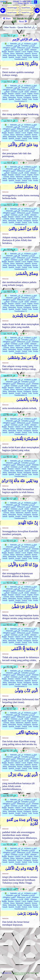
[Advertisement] (20, 951)
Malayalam (12, 55)
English (30, 52)
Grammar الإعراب (17, 50)
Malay (5, 55)
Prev (7, 18)
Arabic (27, 50)
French (36, 52)
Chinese (18, 52)
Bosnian (11, 52)
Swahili (18, 57)
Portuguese (27, 55)
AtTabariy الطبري (30, 44)
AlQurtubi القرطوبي (13, 46)
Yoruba (35, 57)
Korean (34, 53)
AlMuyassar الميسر (24, 48)
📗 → (7, 44)
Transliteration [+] (21, 59)
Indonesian (20, 53)
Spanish (11, 57)
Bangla (4, 52)
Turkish (24, 57)
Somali (5, 57)
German (6, 53)
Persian (20, 55)
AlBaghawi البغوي (9, 48)
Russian (35, 55)
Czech (24, 52)
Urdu (30, 57)
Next (23, 21)
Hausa (12, 53)
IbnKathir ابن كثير (16, 44)
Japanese (28, 53)
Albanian (33, 50)
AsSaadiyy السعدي (28, 46)
